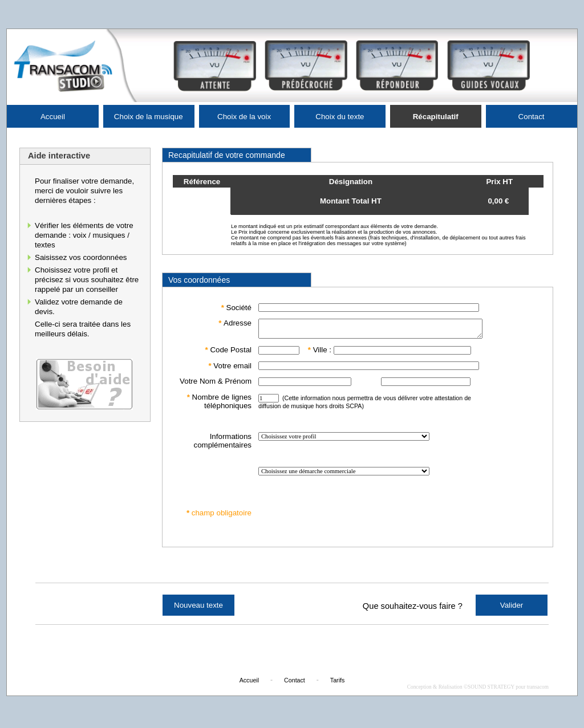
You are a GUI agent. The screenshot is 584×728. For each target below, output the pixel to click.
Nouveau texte (198, 609)
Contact (532, 117)
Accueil (53, 117)
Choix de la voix (244, 117)
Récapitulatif (436, 117)
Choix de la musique (149, 117)
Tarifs (337, 684)
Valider (512, 609)
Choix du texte (340, 117)
